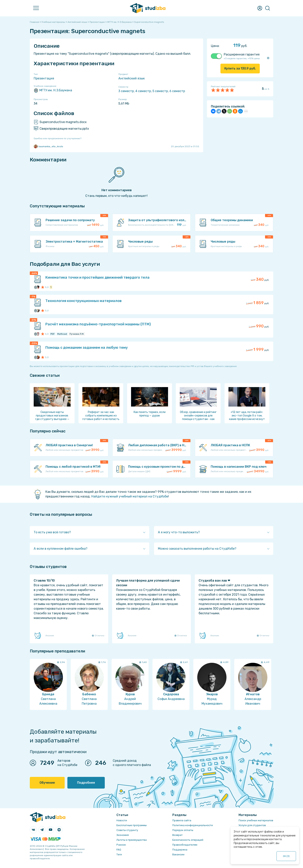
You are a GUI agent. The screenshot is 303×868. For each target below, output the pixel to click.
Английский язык (132, 78)
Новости (122, 820)
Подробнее (86, 783)
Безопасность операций (188, 840)
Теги (119, 854)
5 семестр (160, 91)
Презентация (44, 78)
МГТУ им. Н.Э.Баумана (53, 90)
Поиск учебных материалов (256, 820)
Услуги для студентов (252, 825)
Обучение (47, 783)
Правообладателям (185, 845)
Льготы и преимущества (132, 840)
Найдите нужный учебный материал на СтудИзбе (130, 496)
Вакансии (178, 854)
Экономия (123, 835)
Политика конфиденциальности (193, 825)
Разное (121, 845)
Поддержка (180, 850)
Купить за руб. (240, 68)
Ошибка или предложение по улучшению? (58, 138)
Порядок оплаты (183, 830)
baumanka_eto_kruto (48, 146)
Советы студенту (127, 830)
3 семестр (126, 91)
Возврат (177, 835)
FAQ (119, 850)
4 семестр (143, 91)
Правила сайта (182, 820)
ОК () (286, 856)
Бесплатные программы (132, 825)
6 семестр (177, 91)
